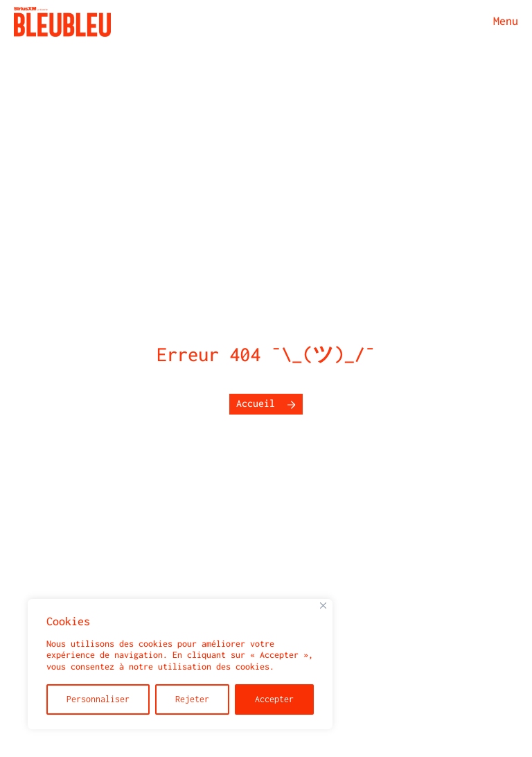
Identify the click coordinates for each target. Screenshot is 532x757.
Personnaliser (98, 699)
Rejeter (192, 699)
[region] (180, 664)
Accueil (256, 404)
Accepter (274, 699)
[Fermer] (323, 606)
